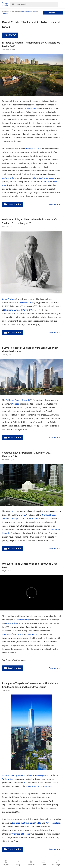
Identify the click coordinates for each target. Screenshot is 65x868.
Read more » (54, 204)
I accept (53, 13)
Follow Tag (10, 35)
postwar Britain (9, 178)
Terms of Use (24, 12)
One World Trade (13, 623)
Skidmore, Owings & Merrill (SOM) (19, 310)
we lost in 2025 (33, 149)
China (35, 178)
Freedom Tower (23, 620)
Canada (20, 634)
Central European (47, 178)
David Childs (21, 515)
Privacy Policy (32, 12)
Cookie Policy (6, 13)
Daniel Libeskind (53, 823)
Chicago (16, 404)
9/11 (14, 511)
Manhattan (7, 634)
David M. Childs (9, 299)
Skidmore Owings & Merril (18, 400)
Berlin (46, 182)
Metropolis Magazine (38, 775)
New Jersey (32, 634)
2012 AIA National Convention (39, 786)
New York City (26, 303)
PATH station (34, 519)
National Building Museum (14, 775)
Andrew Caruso (9, 779)
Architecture (31, 108)
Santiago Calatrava (19, 519)
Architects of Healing (21, 834)
